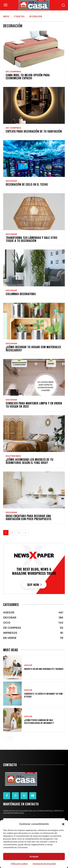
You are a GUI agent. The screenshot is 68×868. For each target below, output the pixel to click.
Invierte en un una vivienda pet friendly (44, 669)
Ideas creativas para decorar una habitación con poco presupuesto (28, 517)
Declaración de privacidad (44, 864)
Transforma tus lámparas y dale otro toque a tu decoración (32, 239)
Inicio (6, 16)
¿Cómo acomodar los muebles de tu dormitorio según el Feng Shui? (30, 461)
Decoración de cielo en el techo (27, 184)
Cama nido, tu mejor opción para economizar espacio (28, 77)
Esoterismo (13, 456)
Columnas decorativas (21, 294)
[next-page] (26, 533)
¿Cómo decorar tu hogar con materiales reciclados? (33, 349)
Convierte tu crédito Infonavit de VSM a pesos (43, 695)
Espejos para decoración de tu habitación (34, 131)
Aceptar (34, 857)
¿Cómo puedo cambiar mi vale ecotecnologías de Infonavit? (39, 721)
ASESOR (28, 665)
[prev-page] (5, 738)
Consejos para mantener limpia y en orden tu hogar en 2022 (34, 405)
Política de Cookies (19, 864)
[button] (63, 824)
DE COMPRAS (13, 72)
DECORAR (11, 181)
